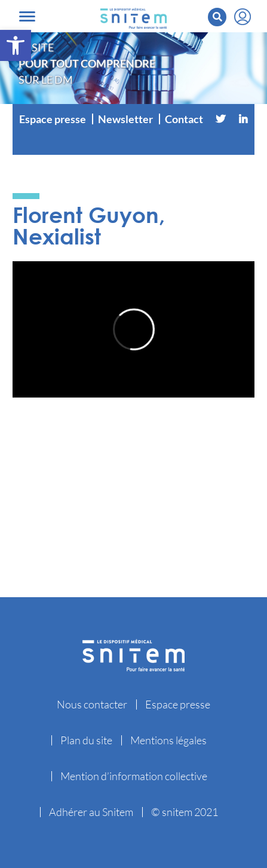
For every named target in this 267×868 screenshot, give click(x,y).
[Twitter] (220, 119)
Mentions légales (168, 740)
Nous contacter (92, 704)
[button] (16, 45)
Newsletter (125, 119)
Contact (184, 119)
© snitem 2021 (185, 812)
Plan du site (86, 740)
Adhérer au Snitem (91, 812)
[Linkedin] (243, 119)
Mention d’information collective (134, 776)
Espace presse (53, 119)
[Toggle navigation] (27, 16)
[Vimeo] (134, 143)
